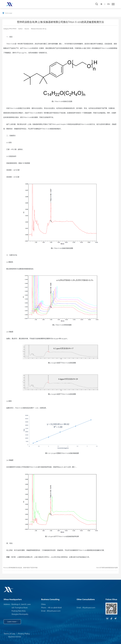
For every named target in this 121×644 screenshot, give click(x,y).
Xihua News (13, 29)
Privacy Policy (24, 634)
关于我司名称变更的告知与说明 (109, 568)
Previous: (6, 568)
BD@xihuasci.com (54, 611)
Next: (98, 568)
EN (108, 4)
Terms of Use (9, 634)
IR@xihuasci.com (89, 608)
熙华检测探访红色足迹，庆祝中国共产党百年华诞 (23, 568)
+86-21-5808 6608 (55, 608)
